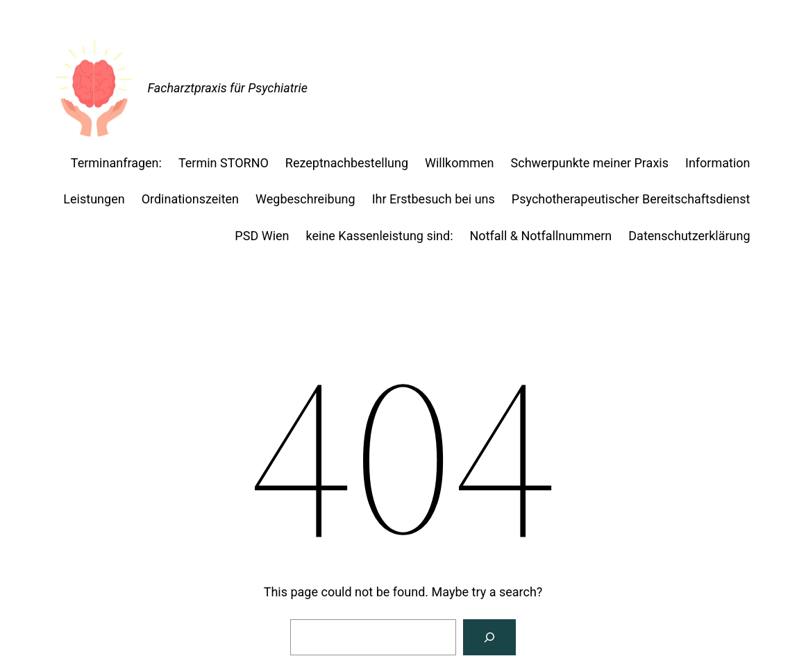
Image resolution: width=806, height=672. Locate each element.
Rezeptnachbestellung (347, 163)
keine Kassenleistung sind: (380, 236)
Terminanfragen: (116, 163)
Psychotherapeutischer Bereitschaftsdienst (631, 199)
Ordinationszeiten (190, 199)
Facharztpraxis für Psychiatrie (228, 88)
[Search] (489, 637)
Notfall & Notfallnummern (541, 236)
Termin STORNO (224, 163)
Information (718, 163)
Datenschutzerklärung (689, 236)
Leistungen (94, 199)
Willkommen (460, 163)
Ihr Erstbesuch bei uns (434, 199)
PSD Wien (262, 236)
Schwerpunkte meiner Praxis (590, 163)
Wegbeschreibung (305, 199)
